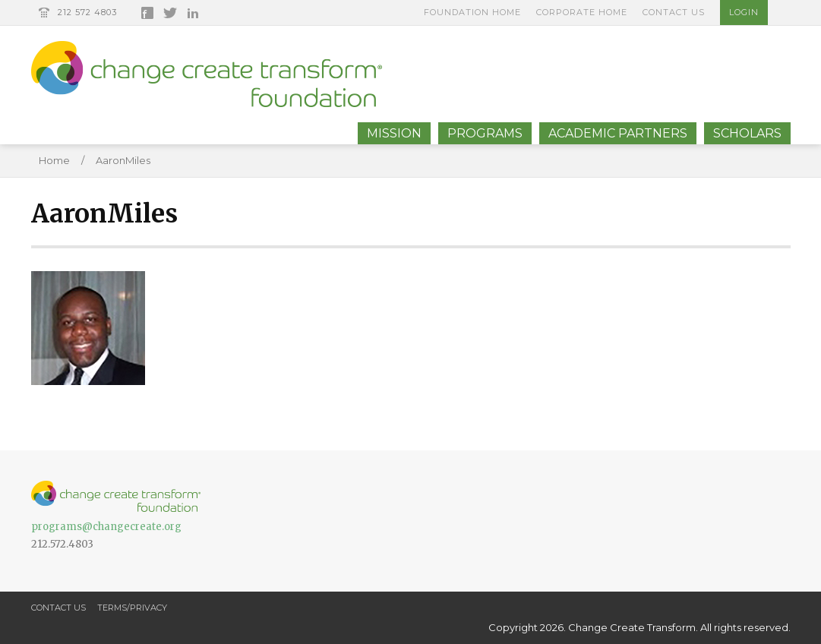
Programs (485, 133)
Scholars (747, 133)
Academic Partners (618, 133)
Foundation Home (472, 12)
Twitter (170, 13)
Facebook (147, 13)
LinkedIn (193, 13)
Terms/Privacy (132, 608)
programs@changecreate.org (106, 527)
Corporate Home (582, 12)
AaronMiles (123, 160)
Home (54, 160)
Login (744, 12)
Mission (394, 133)
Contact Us (674, 12)
